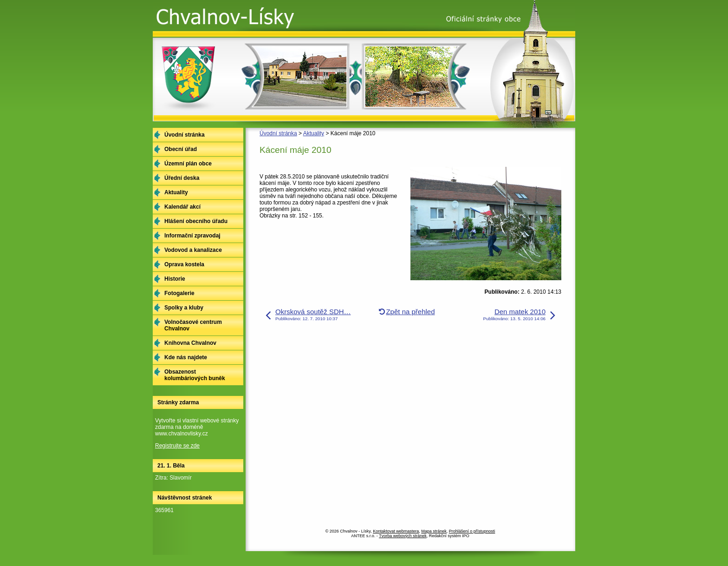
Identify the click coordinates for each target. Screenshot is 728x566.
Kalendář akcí (182, 207)
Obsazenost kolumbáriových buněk (195, 375)
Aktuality (314, 133)
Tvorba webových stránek (403, 536)
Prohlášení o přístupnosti (472, 531)
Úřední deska (182, 178)
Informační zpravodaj (192, 236)
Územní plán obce (188, 164)
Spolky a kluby (184, 308)
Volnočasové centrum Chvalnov (193, 325)
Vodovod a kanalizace (193, 250)
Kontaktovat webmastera (396, 531)
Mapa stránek (434, 531)
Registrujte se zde (177, 446)
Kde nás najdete (186, 357)
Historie (175, 279)
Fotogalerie (179, 293)
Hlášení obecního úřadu (196, 221)
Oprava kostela (184, 264)
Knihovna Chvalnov (190, 343)
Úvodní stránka (278, 133)
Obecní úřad (181, 149)
